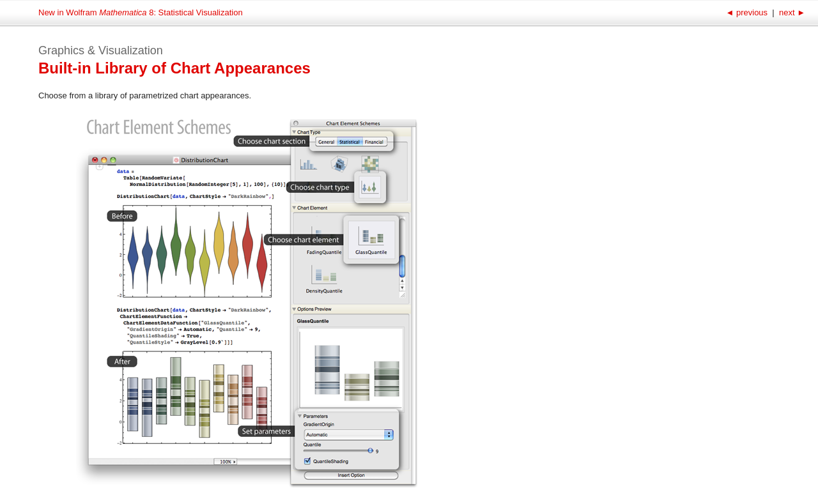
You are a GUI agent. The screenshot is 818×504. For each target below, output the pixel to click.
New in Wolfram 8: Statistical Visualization (141, 12)
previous (747, 12)
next (791, 12)
